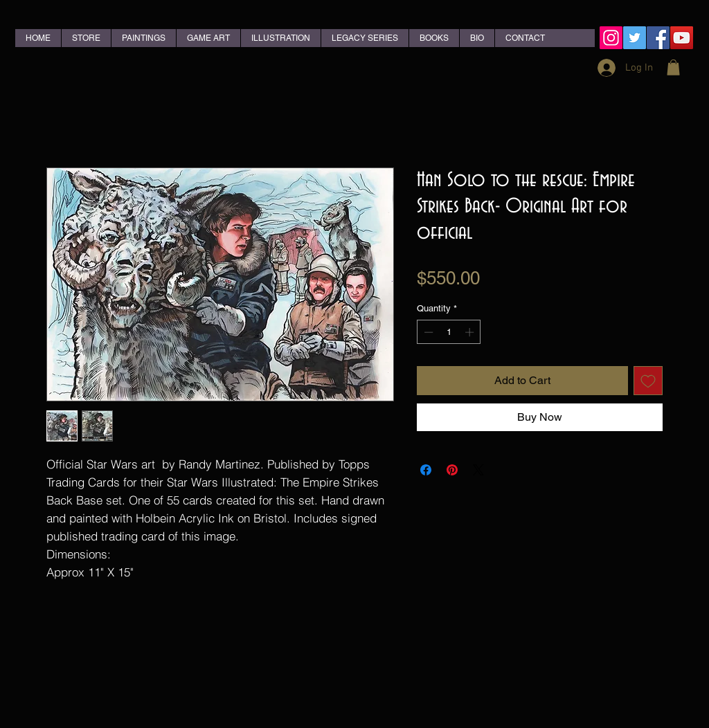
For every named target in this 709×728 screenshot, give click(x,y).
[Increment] (471, 332)
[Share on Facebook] (426, 470)
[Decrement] (427, 332)
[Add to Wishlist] (648, 381)
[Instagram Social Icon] (611, 38)
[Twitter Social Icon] (635, 38)
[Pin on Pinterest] (452, 470)
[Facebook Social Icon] (658, 38)
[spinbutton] (449, 332)
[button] (673, 67)
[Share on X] (478, 470)
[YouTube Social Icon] (682, 38)
